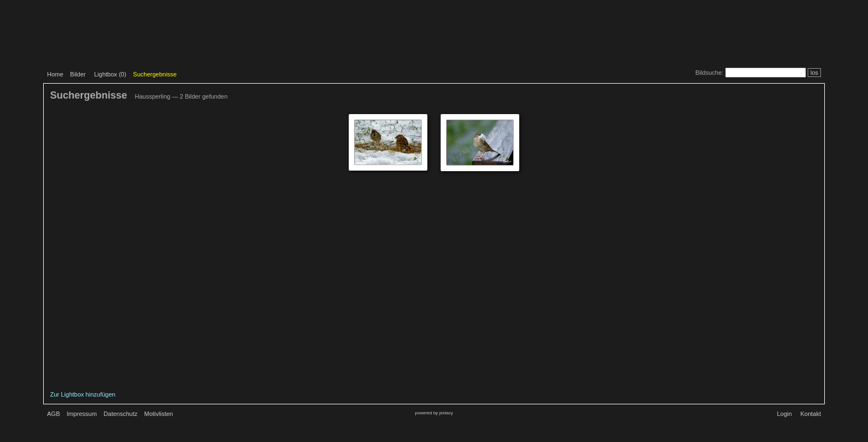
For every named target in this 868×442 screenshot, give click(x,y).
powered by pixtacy (434, 413)
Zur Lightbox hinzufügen (82, 394)
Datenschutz (120, 414)
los (814, 73)
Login (784, 414)
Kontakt (811, 414)
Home (55, 74)
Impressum (81, 414)
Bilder (78, 74)
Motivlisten (159, 414)
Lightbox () (110, 74)
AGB (53, 414)
